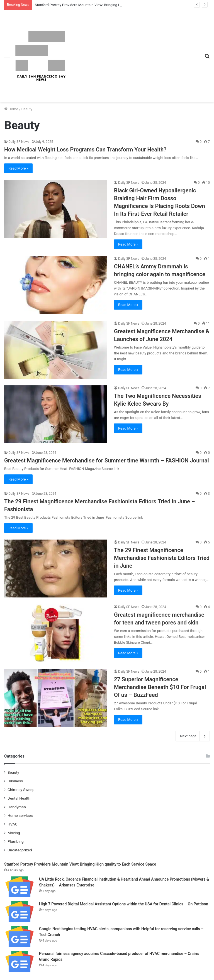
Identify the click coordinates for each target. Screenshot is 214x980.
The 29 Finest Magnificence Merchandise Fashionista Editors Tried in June (162, 558)
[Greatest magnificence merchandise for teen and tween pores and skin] (56, 633)
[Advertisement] (133, 52)
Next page (193, 736)
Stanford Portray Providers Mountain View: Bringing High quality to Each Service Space (104, 5)
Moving (14, 833)
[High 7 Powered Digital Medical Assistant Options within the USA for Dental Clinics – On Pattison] (20, 912)
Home (11, 109)
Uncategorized (20, 850)
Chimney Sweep (21, 790)
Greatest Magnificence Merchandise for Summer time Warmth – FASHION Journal (107, 460)
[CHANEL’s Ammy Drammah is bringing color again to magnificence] (56, 285)
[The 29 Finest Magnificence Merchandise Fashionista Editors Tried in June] (56, 569)
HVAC (13, 824)
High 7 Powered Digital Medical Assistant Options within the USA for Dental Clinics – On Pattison (124, 904)
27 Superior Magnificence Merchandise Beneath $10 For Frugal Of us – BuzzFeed (160, 687)
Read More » (18, 168)
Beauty (13, 772)
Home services (20, 815)
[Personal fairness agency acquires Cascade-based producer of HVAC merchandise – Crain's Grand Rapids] (20, 961)
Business (15, 781)
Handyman (17, 807)
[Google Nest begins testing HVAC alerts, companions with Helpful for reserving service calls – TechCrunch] (20, 936)
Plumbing (16, 841)
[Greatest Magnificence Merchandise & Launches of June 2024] (56, 350)
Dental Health (19, 798)
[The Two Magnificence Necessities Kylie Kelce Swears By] (56, 414)
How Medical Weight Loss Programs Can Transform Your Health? (85, 150)
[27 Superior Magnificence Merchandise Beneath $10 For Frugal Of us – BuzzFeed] (56, 698)
